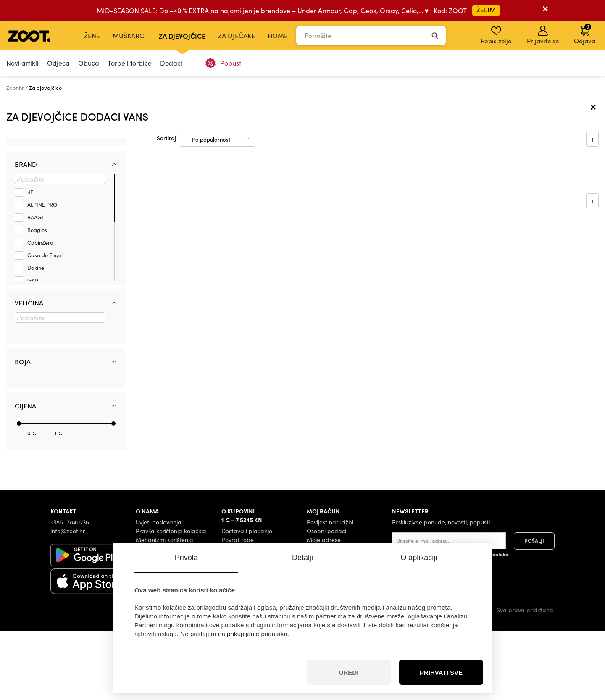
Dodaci (171, 63)
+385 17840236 (70, 591)
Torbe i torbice (130, 63)
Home (278, 36)
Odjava (585, 34)
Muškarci (129, 36)
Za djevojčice (182, 36)
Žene (92, 36)
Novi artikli (22, 63)
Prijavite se (543, 35)
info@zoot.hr (68, 600)
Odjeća (58, 63)
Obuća (89, 63)
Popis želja (496, 35)
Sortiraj (166, 207)
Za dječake (237, 36)
